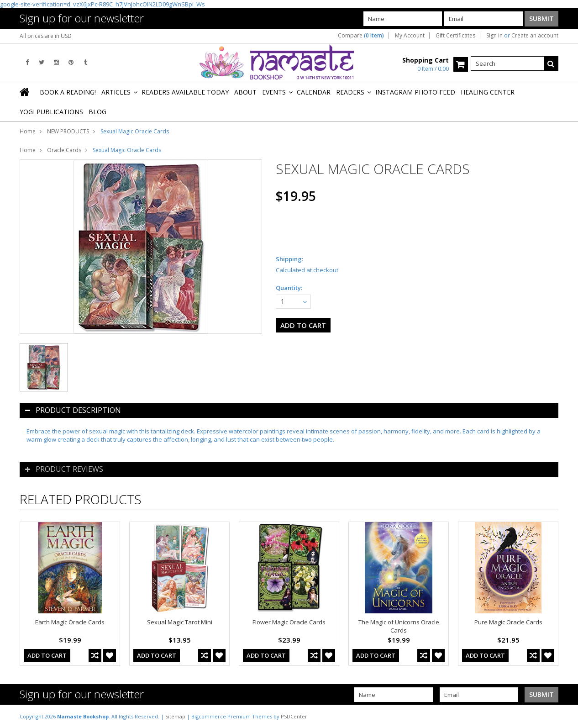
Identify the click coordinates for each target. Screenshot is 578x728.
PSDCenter (294, 716)
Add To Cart (47, 655)
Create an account (535, 36)
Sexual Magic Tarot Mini (180, 622)
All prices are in (46, 36)
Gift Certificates (455, 36)
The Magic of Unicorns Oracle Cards (399, 626)
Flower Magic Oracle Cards (289, 622)
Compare (361, 36)
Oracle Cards (64, 150)
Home (28, 131)
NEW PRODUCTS (68, 131)
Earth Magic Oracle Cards (70, 622)
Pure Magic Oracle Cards (508, 622)
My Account (410, 36)
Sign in (494, 36)
